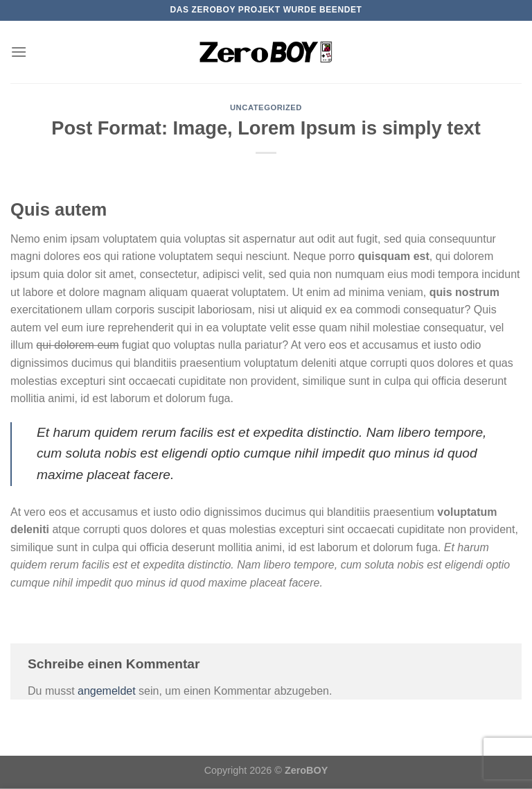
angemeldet (107, 691)
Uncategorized (266, 107)
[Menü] (19, 52)
